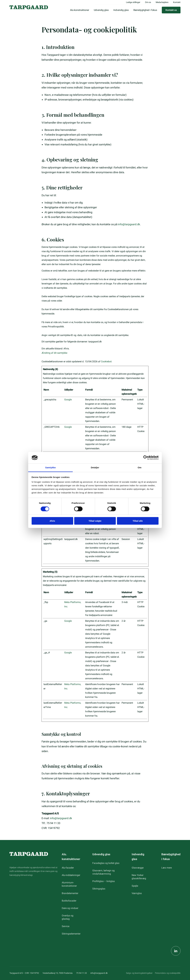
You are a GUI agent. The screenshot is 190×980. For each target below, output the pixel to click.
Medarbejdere (162, 2)
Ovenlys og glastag (68, 917)
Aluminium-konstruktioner (69, 884)
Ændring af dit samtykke (54, 353)
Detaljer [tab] (95, 467)
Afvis (52, 521)
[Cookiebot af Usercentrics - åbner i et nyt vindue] (146, 458)
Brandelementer (70, 893)
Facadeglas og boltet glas (106, 863)
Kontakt (177, 2)
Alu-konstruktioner (80, 10)
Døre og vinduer (70, 908)
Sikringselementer (71, 934)
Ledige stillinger (133, 2)
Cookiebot (106, 361)
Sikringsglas (99, 889)
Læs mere (167, 868)
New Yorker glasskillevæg (139, 877)
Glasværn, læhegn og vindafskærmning (103, 872)
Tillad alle (138, 521)
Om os (148, 2)
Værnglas (137, 893)
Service (66, 926)
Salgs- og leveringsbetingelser (139, 973)
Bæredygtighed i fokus (145, 10)
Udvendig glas (101, 10)
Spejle (135, 886)
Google (68, 400)
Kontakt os (171, 10)
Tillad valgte (95, 521)
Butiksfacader (69, 901)
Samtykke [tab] (51, 467)
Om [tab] (139, 467)
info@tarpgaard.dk (129, 224)
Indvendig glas (121, 10)
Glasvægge (138, 868)
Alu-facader (68, 868)
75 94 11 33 (81, 973)
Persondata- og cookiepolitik (168, 973)
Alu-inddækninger (71, 875)
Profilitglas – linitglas (104, 881)
